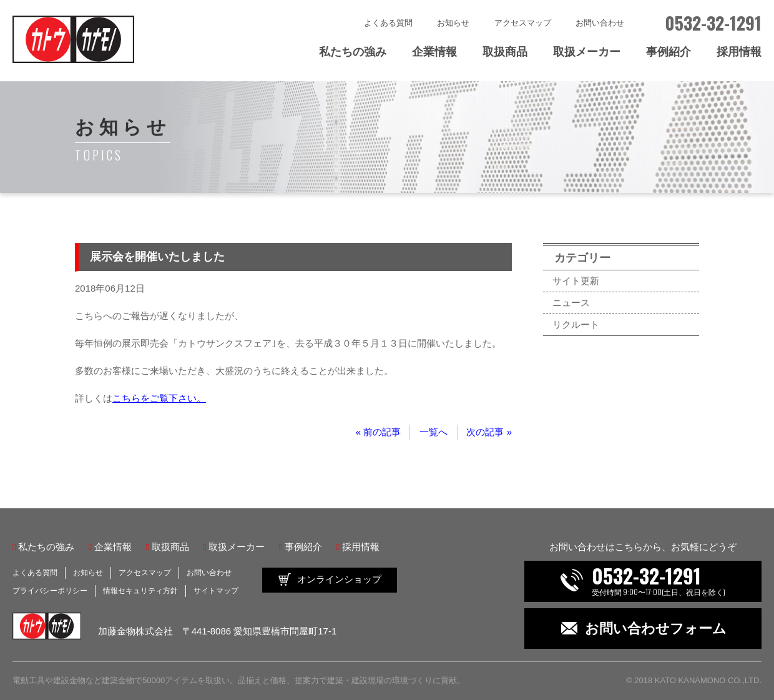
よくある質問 (388, 23)
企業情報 (434, 52)
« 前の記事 (379, 432)
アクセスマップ (523, 23)
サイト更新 (576, 281)
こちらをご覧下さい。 (159, 398)
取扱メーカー (587, 52)
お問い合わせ (600, 23)
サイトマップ (216, 591)
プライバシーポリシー (50, 591)
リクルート (576, 324)
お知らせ (453, 23)
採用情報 (739, 52)
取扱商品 (505, 52)
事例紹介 (669, 52)
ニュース (571, 303)
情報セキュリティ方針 (140, 591)
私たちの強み (353, 52)
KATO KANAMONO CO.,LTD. (708, 680)
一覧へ (434, 432)
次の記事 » (489, 432)
